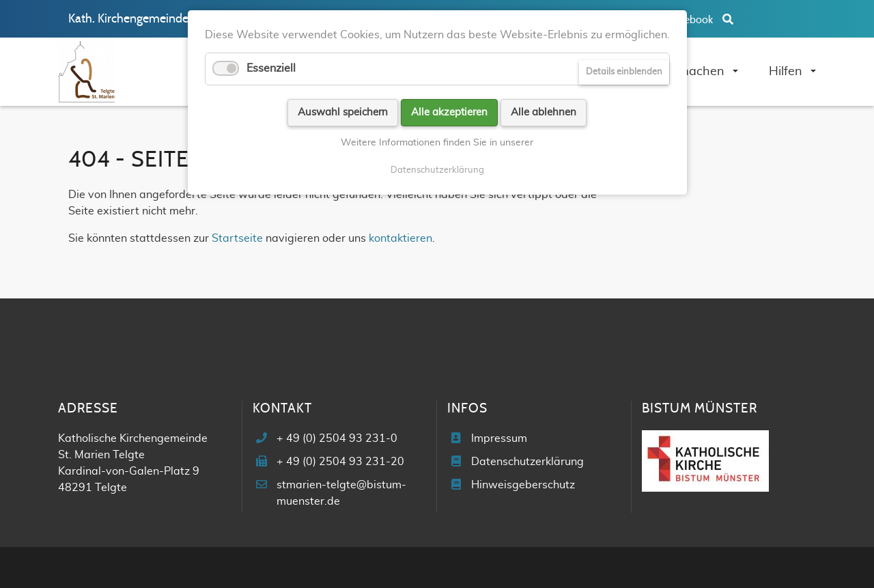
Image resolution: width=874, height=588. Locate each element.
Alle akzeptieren (449, 112)
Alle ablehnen (544, 112)
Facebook (691, 20)
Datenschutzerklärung (527, 462)
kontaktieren (400, 238)
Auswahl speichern (343, 112)
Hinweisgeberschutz (523, 485)
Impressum (499, 438)
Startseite (237, 238)
